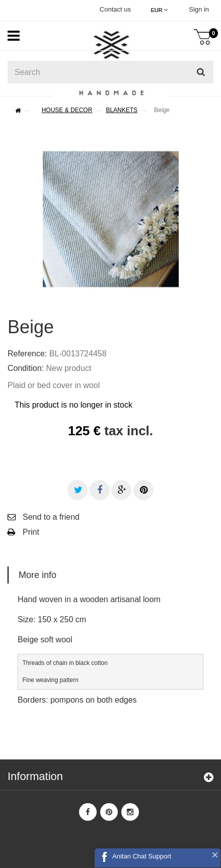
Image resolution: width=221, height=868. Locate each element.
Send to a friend (51, 517)
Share (100, 490)
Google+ (122, 490)
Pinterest (144, 490)
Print (31, 532)
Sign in (199, 9)
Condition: (26, 368)
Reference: (27, 354)
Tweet (78, 490)
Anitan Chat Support (142, 856)
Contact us (115, 9)
